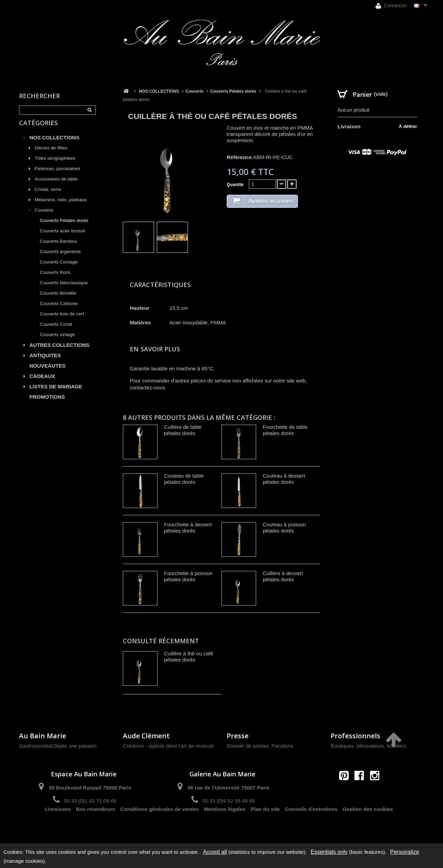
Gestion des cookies (368, 825)
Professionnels (355, 736)
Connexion (391, 6)
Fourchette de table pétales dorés (285, 430)
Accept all (215, 852)
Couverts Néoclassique (64, 290)
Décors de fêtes (51, 155)
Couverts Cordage (59, 269)
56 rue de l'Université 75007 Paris (229, 788)
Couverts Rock (55, 280)
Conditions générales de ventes (160, 825)
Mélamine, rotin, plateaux (61, 207)
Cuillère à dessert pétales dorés (283, 576)
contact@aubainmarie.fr (361, 790)
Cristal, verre (48, 197)
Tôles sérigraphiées (55, 165)
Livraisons (58, 825)
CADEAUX (42, 383)
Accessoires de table (56, 186)
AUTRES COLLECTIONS (59, 352)
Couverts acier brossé (62, 238)
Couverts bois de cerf (62, 321)
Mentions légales (225, 825)
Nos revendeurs (95, 825)
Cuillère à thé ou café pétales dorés (189, 657)
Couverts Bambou (58, 248)
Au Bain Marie (43, 736)
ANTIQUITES (45, 363)
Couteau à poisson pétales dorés (284, 528)
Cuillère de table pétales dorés (183, 430)
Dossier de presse (248, 746)
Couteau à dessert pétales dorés (284, 479)
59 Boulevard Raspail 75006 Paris (90, 788)
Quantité (235, 185)
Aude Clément (146, 736)
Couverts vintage (57, 342)
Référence (239, 157)
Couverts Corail (56, 331)
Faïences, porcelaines (57, 176)
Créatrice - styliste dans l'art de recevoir (168, 746)
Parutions (282, 746)
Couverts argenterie (60, 259)
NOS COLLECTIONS (54, 145)
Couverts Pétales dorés (64, 228)
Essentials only (329, 852)
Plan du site (265, 825)
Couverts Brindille (58, 300)
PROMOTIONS (47, 404)
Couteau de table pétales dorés (184, 479)
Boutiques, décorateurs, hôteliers (368, 746)
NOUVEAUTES (47, 373)
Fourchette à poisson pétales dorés (188, 576)
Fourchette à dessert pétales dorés (188, 528)
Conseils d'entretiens (311, 825)
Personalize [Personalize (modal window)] (405, 852)
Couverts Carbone (59, 311)
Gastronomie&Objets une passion (58, 746)
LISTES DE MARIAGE (56, 394)
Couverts (44, 217)
